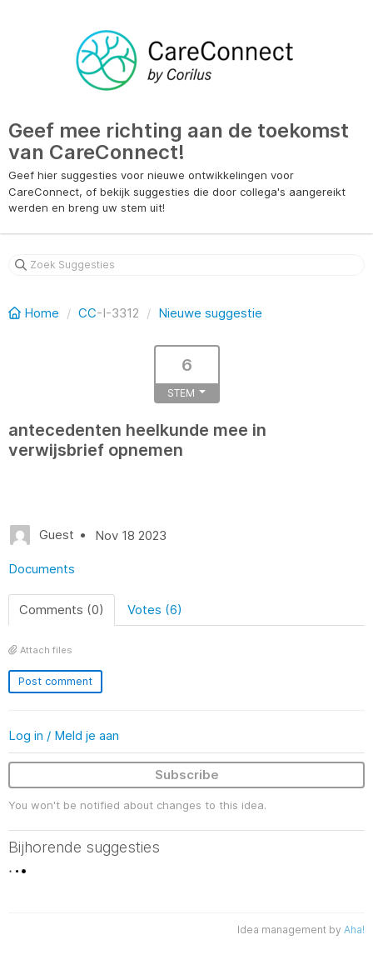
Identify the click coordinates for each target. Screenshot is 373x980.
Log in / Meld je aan (64, 735)
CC (87, 313)
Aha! (354, 930)
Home (35, 313)
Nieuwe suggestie (210, 313)
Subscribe (187, 775)
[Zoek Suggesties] (186, 265)
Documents (42, 569)
